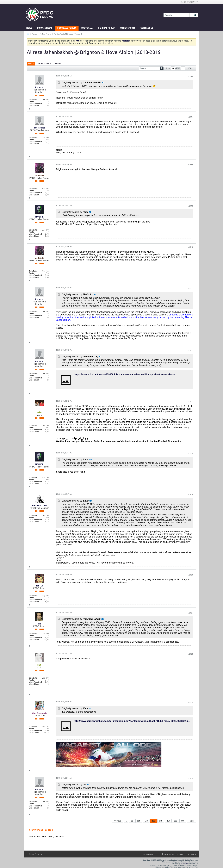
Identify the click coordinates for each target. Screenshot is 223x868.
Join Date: (33, 100)
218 (168, 821)
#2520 (191, 779)
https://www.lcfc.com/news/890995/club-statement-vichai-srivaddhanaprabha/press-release (125, 374)
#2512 (191, 351)
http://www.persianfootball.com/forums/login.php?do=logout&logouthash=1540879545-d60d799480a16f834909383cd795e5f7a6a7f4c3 (148, 721)
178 (161, 821)
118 (139, 821)
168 (153, 821)
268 (175, 821)
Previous (117, 821)
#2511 (191, 288)
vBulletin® (184, 864)
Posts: (32, 102)
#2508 (191, 165)
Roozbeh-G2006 (39, 505)
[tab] (31, 64)
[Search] (178, 15)
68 (132, 821)
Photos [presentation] (57, 64)
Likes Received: (36, 104)
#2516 (191, 575)
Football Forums (45, 34)
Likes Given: (34, 106)
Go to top (192, 854)
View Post (103, 83)
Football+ (87, 28)
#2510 (191, 247)
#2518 (191, 654)
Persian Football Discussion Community (68, 34)
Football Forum (67, 28)
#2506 (191, 76)
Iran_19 (39, 586)
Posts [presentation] (31, 64)
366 (183, 821)
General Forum (107, 28)
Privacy (181, 854)
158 (146, 821)
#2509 (191, 206)
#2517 (191, 613)
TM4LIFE (39, 217)
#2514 (191, 453)
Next (192, 821)
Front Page (149, 854)
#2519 (191, 702)
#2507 (191, 117)
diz (39, 624)
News (29, 28)
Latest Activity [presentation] (44, 64)
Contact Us (147, 28)
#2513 (191, 402)
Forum (34, 34)
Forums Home (45, 28)
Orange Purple (35, 854)
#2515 (191, 495)
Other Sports (128, 28)
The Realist (39, 128)
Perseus (39, 87)
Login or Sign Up (190, 2)
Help (159, 854)
